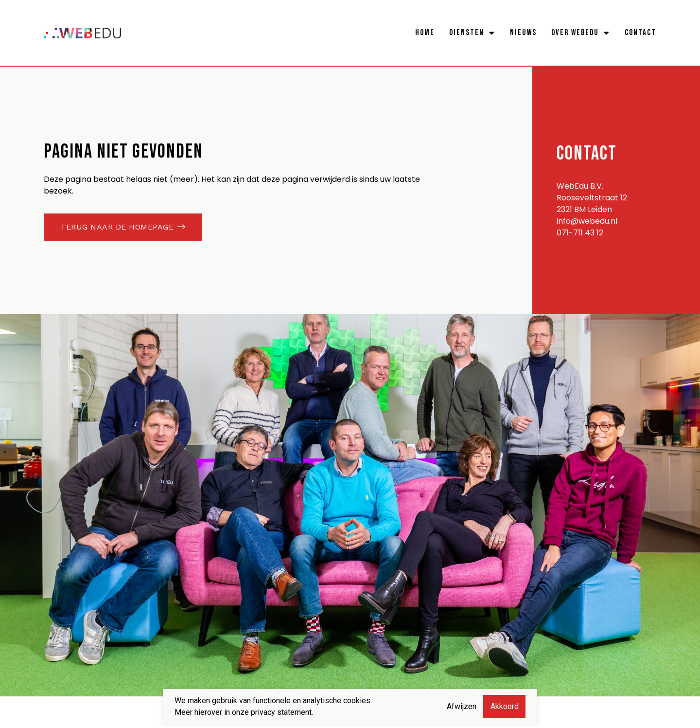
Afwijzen (462, 706)
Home (425, 33)
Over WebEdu (581, 33)
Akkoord (505, 706)
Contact (640, 33)
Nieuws (523, 33)
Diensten (472, 33)
